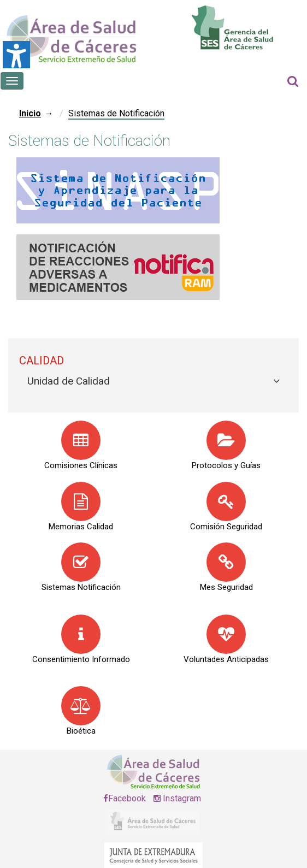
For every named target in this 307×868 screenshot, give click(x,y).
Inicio (30, 113)
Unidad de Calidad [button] (69, 381)
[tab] (153, 382)
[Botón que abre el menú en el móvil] (12, 81)
